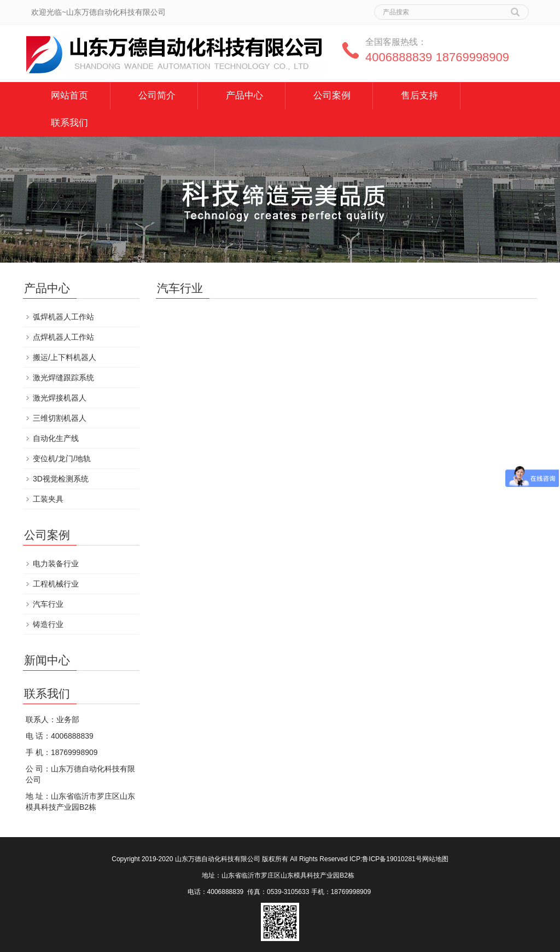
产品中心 (244, 95)
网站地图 (435, 859)
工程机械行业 (56, 584)
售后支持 (419, 95)
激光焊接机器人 (60, 398)
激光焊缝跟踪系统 (63, 378)
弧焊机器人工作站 (63, 317)
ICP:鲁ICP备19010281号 (386, 859)
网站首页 (69, 95)
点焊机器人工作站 (63, 337)
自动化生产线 (56, 438)
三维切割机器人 (60, 418)
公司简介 (157, 95)
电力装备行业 (56, 564)
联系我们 (69, 123)
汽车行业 (48, 604)
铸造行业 (48, 624)
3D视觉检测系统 (61, 479)
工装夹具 (48, 499)
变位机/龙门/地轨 (62, 458)
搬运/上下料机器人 (65, 357)
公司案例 (332, 95)
